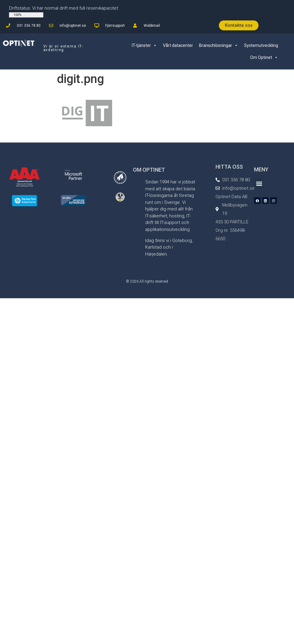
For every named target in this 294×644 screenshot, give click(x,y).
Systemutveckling (261, 45)
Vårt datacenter (178, 45)
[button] (259, 183)
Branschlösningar (219, 45)
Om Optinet (264, 57)
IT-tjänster (144, 45)
